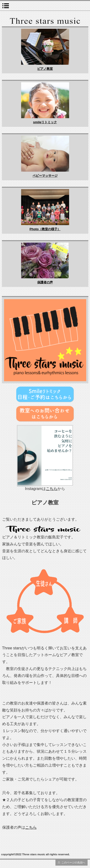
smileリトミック (45, 122)
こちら (52, 489)
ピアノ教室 (45, 69)
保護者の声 (45, 282)
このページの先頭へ (73, 862)
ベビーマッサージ (45, 176)
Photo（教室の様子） (45, 229)
